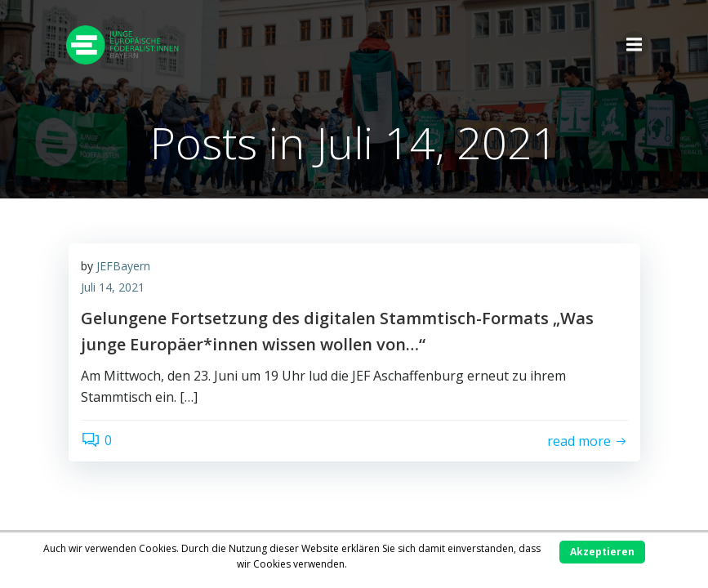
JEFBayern (123, 266)
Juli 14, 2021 (113, 287)
